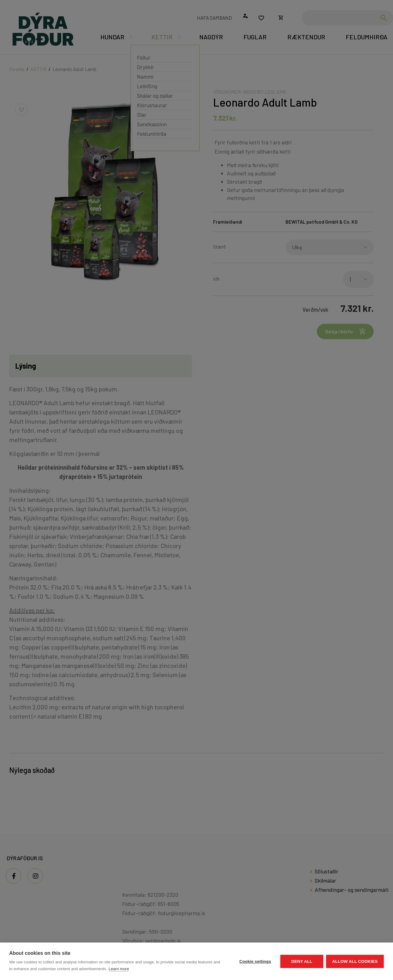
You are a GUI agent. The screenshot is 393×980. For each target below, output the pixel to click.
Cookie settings (255, 961)
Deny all (302, 961)
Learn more (119, 969)
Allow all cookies (355, 961)
